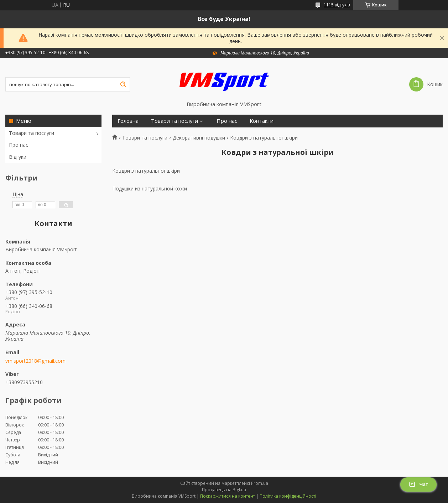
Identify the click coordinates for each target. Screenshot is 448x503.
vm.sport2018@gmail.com (35, 361)
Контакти (262, 121)
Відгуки (18, 157)
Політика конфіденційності (288, 496)
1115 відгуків (337, 5)
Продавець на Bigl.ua (224, 490)
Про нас (19, 145)
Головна (128, 121)
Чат (418, 484)
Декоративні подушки (199, 138)
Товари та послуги (32, 133)
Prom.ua (260, 483)
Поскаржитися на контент (228, 496)
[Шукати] (123, 84)
